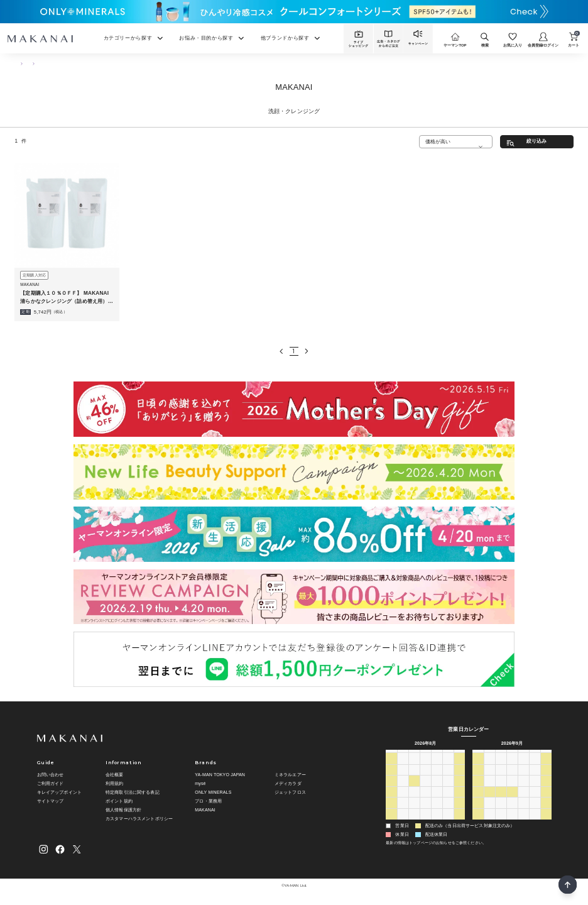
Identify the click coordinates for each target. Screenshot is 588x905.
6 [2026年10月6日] (501, 822)
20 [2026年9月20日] (478, 800)
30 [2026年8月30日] (391, 822)
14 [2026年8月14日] (448, 789)
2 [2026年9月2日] (425, 822)
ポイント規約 (119, 801)
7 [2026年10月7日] (512, 822)
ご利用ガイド (51, 783)
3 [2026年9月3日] (437, 822)
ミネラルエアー (290, 775)
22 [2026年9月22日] (501, 800)
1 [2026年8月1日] (459, 767)
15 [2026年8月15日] (459, 789)
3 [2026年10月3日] (546, 811)
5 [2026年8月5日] (425, 778)
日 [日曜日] (391, 756)
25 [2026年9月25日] (535, 800)
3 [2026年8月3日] (403, 778)
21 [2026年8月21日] (448, 800)
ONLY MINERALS (213, 792)
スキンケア (44, 63)
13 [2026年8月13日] (437, 789)
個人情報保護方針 (123, 810)
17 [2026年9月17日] (523, 789)
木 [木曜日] (437, 756)
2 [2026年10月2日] (535, 811)
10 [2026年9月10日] (523, 778)
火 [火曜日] (414, 756)
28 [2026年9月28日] (489, 811)
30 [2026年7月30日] (437, 767)
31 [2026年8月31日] (403, 822)
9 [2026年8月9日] (391, 789)
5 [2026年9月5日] (459, 822)
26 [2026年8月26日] (425, 811)
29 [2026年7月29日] (425, 767)
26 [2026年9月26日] (546, 800)
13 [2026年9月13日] (478, 789)
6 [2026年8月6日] (437, 778)
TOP (18, 63)
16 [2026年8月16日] (391, 800)
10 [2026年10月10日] (546, 822)
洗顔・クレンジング (83, 63)
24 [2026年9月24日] (523, 800)
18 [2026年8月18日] (414, 800)
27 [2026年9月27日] (478, 811)
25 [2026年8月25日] (414, 811)
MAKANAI (205, 810)
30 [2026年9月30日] (512, 811)
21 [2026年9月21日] (489, 800)
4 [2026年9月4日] (448, 822)
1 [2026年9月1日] (414, 822)
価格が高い (438, 142)
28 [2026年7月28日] (414, 767)
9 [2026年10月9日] (535, 822)
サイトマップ (51, 801)
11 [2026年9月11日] (535, 778)
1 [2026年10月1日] (523, 811)
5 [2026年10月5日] (489, 822)
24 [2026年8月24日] (403, 811)
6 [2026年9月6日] (478, 778)
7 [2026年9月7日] (489, 778)
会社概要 (115, 775)
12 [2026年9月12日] (546, 778)
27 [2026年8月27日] (437, 811)
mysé (200, 783)
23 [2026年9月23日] (512, 800)
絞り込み (537, 141)
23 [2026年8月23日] (391, 811)
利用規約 (115, 783)
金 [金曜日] (448, 756)
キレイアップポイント (59, 792)
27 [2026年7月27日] (403, 767)
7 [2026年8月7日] (448, 778)
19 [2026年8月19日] (425, 800)
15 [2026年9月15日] (501, 789)
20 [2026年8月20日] (437, 800)
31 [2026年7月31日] (448, 767)
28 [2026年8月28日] (448, 811)
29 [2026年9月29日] (501, 811)
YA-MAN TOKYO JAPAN (220, 775)
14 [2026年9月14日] (489, 789)
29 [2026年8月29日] (459, 811)
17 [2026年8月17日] (403, 800)
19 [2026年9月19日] (546, 789)
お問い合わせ (51, 775)
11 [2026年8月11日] (414, 789)
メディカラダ (288, 783)
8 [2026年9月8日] (501, 778)
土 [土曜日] (460, 756)
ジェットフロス (290, 792)
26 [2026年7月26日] (391, 767)
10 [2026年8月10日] (403, 789)
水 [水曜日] (426, 756)
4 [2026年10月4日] (478, 822)
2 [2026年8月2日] (391, 778)
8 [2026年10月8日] (523, 822)
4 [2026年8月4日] (414, 778)
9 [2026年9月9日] (512, 778)
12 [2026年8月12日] (425, 789)
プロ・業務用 (208, 801)
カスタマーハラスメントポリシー (139, 819)
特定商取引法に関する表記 (133, 792)
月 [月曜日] (403, 756)
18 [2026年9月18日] (535, 789)
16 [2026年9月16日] (512, 789)
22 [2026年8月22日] (459, 800)
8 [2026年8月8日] (459, 778)
